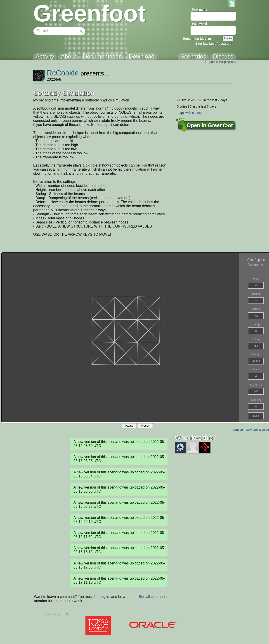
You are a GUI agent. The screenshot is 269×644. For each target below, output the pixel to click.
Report (210, 62)
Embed (238, 430)
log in (105, 597)
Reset (145, 426)
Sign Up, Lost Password (213, 44)
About (48, 614)
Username (200, 9)
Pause (129, 426)
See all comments (153, 597)
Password (199, 24)
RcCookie (63, 73)
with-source (193, 113)
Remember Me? (195, 39)
